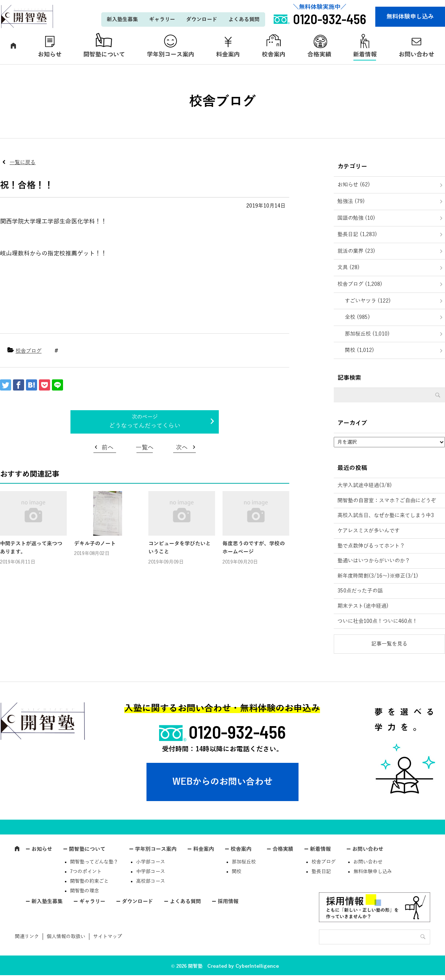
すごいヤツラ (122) (368, 301)
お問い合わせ (368, 849)
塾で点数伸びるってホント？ (371, 546)
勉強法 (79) (351, 201)
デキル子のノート (95, 544)
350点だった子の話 (360, 591)
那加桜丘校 (244, 862)
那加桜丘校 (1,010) (367, 334)
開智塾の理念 (85, 891)
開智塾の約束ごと (89, 881)
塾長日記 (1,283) (357, 234)
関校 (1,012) (360, 350)
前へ (108, 448)
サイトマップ (108, 937)
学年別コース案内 (171, 55)
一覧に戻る (23, 162)
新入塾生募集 (122, 19)
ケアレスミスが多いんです (369, 531)
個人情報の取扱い (66, 937)
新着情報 (365, 55)
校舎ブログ (29, 351)
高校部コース (151, 881)
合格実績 (319, 55)
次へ (182, 448)
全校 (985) (357, 317)
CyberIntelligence (257, 966)
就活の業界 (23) (356, 251)
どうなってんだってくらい (145, 426)
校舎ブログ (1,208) (360, 284)
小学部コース (151, 862)
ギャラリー (162, 19)
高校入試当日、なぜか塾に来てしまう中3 (386, 515)
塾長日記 (321, 872)
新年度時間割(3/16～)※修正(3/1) (378, 576)
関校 (237, 872)
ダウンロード (202, 19)
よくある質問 (244, 19)
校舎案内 (274, 55)
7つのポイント (86, 872)
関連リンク (27, 937)
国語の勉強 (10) (356, 218)
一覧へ (145, 448)
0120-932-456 (237, 732)
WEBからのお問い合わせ (222, 782)
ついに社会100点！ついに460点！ (378, 621)
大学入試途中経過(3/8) (365, 485)
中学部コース (151, 872)
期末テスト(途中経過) (363, 606)
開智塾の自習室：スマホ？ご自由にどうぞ (387, 501)
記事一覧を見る (389, 644)
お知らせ (50, 55)
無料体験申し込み (410, 17)
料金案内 (228, 55)
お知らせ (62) (354, 185)
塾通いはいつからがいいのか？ (374, 561)
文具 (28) (349, 267)
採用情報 (228, 901)
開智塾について (104, 55)
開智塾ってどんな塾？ (94, 862)
